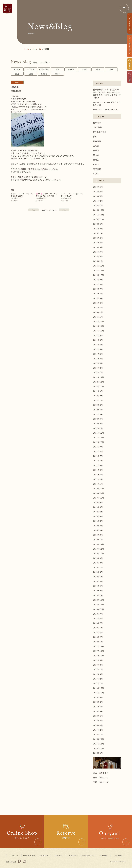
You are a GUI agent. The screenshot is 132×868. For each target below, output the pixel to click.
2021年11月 (99, 437)
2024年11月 (99, 270)
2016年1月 (98, 734)
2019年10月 (99, 553)
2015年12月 (99, 739)
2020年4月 (98, 526)
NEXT (64, 210)
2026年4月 (98, 191)
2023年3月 (98, 363)
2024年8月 (98, 284)
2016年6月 (98, 711)
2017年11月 (99, 651)
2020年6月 (98, 516)
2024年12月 (99, 266)
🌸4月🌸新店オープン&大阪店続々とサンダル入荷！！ (47, 195)
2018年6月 (98, 628)
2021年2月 (98, 479)
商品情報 (44, 74)
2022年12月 (99, 377)
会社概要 (103, 855)
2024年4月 (98, 303)
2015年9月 (98, 753)
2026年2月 (98, 201)
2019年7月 (98, 567)
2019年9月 (98, 558)
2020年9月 (98, 502)
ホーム (27, 49)
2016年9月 (98, 697)
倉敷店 (17, 74)
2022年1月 (98, 428)
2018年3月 (98, 632)
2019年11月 (99, 549)
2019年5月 (98, 577)
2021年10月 (99, 442)
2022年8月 (98, 396)
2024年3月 (98, 307)
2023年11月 (99, 326)
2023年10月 (99, 331)
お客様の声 (44, 855)
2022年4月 (98, 414)
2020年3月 (98, 530)
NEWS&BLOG (88, 855)
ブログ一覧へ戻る (49, 210)
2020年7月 (98, 512)
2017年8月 (98, 665)
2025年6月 (98, 238)
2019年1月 (98, 595)
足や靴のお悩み (44, 69)
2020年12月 (99, 488)
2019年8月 (98, 563)
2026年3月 (98, 196)
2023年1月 (98, 372)
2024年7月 (98, 289)
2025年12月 (99, 210)
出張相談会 (73, 855)
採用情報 (118, 855)
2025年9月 (98, 224)
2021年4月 (98, 470)
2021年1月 (98, 484)
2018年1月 (98, 642)
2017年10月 (99, 656)
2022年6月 (98, 405)
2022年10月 (99, 386)
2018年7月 (98, 623)
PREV (33, 210)
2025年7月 (98, 233)
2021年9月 (98, 447)
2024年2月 (98, 312)
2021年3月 (98, 475)
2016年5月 (98, 716)
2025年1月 (98, 261)
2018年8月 (98, 618)
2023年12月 (99, 321)
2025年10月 (99, 219)
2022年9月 (98, 391)
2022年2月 (98, 424)
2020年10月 (99, 498)
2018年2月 (98, 637)
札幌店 (31, 74)
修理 (57, 69)
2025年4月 (98, 247)
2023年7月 (98, 345)
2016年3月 (98, 725)
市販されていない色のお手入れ (106, 109)
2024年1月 (98, 317)
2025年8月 (98, 229)
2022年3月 (98, 419)
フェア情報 (31, 69)
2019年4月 (98, 581)
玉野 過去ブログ (101, 782)
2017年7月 (98, 669)
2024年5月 (98, 298)
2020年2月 (98, 535)
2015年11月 (99, 744)
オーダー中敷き (29, 855)
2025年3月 (98, 252)
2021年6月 (98, 461)
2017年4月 (98, 674)
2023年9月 (98, 335)
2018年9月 (98, 614)
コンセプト (14, 855)
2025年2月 (98, 256)
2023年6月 (98, 349)
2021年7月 (98, 456)
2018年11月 (99, 604)
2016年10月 (99, 693)
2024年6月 (98, 294)
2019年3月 (98, 586)
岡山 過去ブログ (101, 773)
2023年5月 (98, 354)
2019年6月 (98, 572)
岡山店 (111, 69)
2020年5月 (98, 521)
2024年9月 (98, 280)
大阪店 (84, 69)
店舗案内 (58, 855)
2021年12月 (99, 433)
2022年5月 (98, 410)
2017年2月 (98, 679)
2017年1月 (98, 683)
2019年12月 (99, 544)
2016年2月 (98, 730)
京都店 (98, 69)
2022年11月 (99, 382)
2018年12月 (99, 600)
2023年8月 (98, 340)
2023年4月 (98, 359)
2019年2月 (98, 591)
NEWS (57, 74)
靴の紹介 (17, 69)
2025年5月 (98, 243)
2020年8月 (98, 507)
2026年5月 (98, 187)
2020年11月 (99, 493)
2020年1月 (98, 540)
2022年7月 (98, 400)
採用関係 (71, 69)
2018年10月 (99, 609)
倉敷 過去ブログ (101, 778)
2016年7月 (98, 707)
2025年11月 (99, 215)
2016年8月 (98, 702)
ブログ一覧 (36, 49)
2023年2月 (98, 368)
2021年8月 (98, 451)
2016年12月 (99, 688)
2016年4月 (98, 720)
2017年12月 (99, 646)
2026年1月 (98, 205)
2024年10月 (99, 275)
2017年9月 (98, 660)
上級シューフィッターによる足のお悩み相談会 (22, 195)
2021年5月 (98, 465)
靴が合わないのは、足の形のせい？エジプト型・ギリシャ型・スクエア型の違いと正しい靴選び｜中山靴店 (107, 94)
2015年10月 (99, 748)
